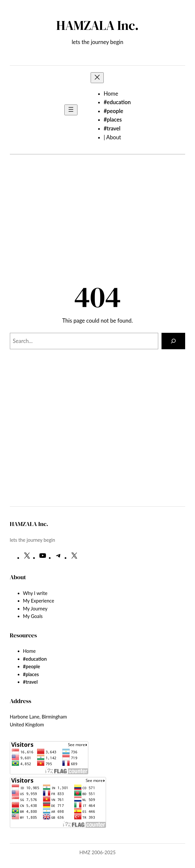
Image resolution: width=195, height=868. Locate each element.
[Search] (173, 341)
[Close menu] (97, 78)
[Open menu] (71, 110)
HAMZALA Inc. (98, 25)
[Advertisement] (97, 225)
